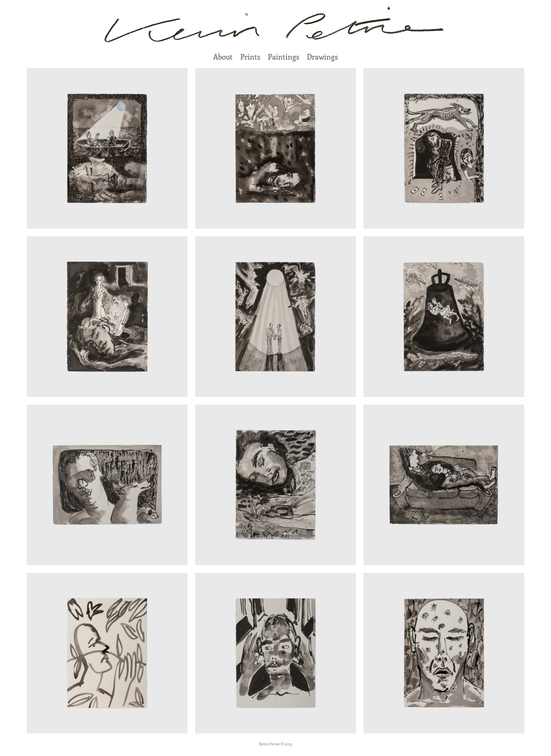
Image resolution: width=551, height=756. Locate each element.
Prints (250, 57)
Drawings (322, 57)
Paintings (284, 57)
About (223, 57)
